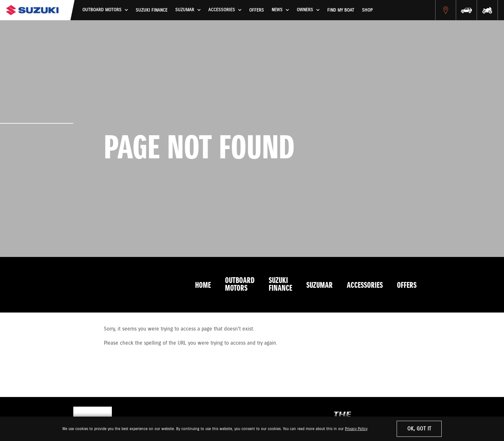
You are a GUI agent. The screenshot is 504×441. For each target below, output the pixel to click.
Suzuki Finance (152, 10)
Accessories (365, 286)
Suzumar (319, 286)
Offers (256, 10)
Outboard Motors (240, 285)
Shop (367, 10)
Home (203, 286)
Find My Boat (341, 10)
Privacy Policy (356, 429)
